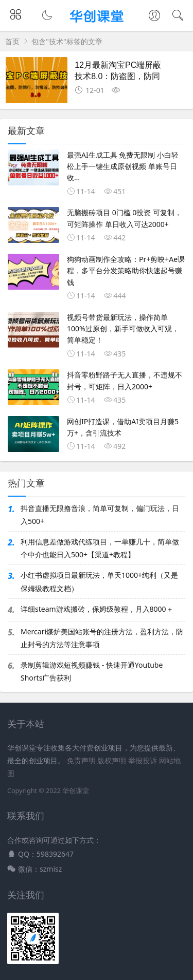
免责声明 (81, 760)
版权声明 (112, 760)
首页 (12, 41)
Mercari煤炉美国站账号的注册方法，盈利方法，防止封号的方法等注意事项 (102, 638)
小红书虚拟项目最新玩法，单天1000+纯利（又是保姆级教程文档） (99, 581)
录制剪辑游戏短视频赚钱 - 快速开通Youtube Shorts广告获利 (92, 671)
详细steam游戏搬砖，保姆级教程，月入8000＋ (97, 609)
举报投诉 (143, 760)
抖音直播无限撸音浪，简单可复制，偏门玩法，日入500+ (100, 515)
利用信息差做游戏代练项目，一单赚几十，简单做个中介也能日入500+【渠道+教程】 (100, 548)
